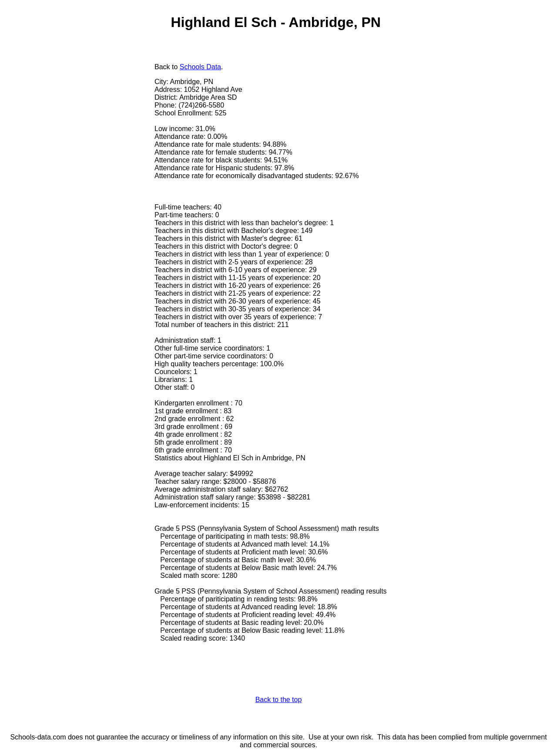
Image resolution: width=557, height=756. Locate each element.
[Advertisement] (80, 125)
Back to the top (279, 700)
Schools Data (200, 67)
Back (162, 67)
